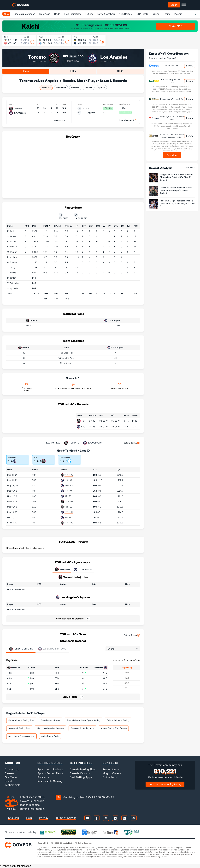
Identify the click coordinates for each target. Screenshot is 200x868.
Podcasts (43, 777)
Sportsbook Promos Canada (21, 736)
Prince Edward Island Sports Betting (83, 720)
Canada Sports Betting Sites (21, 720)
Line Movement (127, 120)
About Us (12, 763)
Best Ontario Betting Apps (82, 728)
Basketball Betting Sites (19, 728)
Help (29, 818)
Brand (8, 781)
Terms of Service (66, 818)
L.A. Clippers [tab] (81, 216)
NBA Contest (126, 14)
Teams (167, 14)
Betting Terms (132, 443)
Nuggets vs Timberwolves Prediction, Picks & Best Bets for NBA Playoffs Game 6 (177, 177)
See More (172, 155)
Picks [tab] (73, 71)
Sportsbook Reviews (50, 769)
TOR (83, 421)
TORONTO (62, 569)
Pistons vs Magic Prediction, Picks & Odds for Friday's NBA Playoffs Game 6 (177, 203)
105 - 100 (69, 485)
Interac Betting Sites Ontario (114, 728)
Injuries (156, 14)
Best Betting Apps (81, 777)
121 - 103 (69, 501)
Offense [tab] (21, 649)
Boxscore (46, 88)
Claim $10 (176, 26)
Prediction (61, 88)
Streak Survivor (112, 769)
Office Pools (110, 777)
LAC (83, 427)
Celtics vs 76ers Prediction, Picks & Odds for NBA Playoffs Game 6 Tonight (176, 190)
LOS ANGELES (83, 569)
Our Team (11, 777)
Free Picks (45, 14)
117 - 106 (69, 512)
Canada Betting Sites (83, 769)
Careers (10, 773)
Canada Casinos (80, 773)
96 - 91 (68, 517)
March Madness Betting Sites (50, 728)
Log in (174, 5)
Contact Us (12, 769)
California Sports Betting (118, 720)
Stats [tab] (26, 71)
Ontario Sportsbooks (50, 720)
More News (190, 168)
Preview (89, 88)
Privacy (44, 818)
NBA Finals (142, 14)
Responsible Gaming (50, 781)
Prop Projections (73, 14)
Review (190, 66)
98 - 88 (68, 496)
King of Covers (112, 773)
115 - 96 (68, 480)
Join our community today (165, 784)
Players (178, 14)
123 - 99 (68, 507)
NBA (6, 14)
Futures (89, 14)
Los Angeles (114, 57)
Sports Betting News (50, 773)
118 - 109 (69, 523)
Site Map (14, 818)
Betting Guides (50, 763)
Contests (110, 763)
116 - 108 (69, 475)
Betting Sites (81, 763)
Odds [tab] (120, 71)
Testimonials (12, 785)
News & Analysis (106, 14)
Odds (57, 14)
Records (75, 88)
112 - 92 (68, 491)
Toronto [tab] (64, 216)
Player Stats (60, 120)
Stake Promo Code (50, 736)
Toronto (37, 57)
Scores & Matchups (25, 14)
